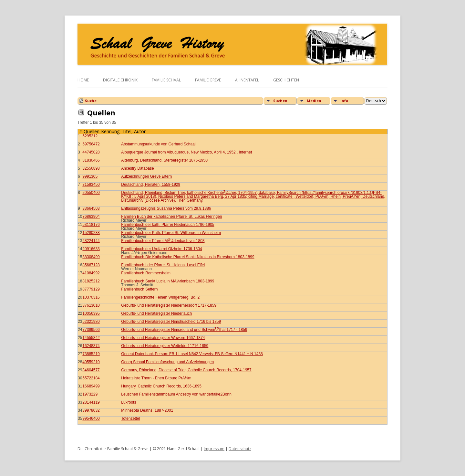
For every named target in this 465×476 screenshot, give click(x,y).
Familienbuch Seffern (139, 289)
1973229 (90, 394)
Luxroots (129, 402)
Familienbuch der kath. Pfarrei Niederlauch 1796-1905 (168, 225)
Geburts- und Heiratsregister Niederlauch (156, 313)
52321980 (91, 322)
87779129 (91, 289)
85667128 (91, 265)
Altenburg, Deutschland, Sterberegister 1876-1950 (164, 160)
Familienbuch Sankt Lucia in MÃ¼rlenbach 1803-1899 (168, 281)
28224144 (91, 241)
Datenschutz (240, 449)
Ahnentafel (247, 80)
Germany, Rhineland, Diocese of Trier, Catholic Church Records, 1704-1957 (186, 370)
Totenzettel (130, 418)
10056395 (91, 313)
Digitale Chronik (120, 80)
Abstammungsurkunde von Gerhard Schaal (158, 144)
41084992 (91, 273)
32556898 (91, 168)
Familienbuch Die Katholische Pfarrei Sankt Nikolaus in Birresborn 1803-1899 (188, 257)
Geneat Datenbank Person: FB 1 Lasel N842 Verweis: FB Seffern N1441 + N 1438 (192, 354)
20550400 (91, 193)
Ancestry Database (137, 168)
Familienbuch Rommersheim (146, 273)
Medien (314, 101)
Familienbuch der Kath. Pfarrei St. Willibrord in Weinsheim (171, 233)
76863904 (91, 217)
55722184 (91, 378)
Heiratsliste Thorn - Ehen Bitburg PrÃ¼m (156, 378)
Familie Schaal (166, 80)
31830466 (91, 160)
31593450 (91, 185)
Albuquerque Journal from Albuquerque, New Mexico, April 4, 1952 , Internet (186, 152)
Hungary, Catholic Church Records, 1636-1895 (161, 386)
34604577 (91, 370)
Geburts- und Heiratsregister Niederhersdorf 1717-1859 (169, 305)
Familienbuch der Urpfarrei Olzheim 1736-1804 (161, 249)
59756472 (91, 144)
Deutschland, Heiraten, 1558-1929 (151, 185)
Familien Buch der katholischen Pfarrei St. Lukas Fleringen (171, 217)
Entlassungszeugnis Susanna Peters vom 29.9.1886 (166, 208)
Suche (91, 101)
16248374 (91, 346)
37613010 (91, 305)
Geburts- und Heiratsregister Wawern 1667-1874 (163, 338)
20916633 (91, 249)
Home (83, 80)
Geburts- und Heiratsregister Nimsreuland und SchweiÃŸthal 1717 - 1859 (184, 330)
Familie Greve (208, 80)
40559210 (91, 362)
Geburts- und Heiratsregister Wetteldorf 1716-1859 (165, 346)
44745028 (91, 152)
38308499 (91, 257)
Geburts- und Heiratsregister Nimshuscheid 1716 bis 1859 (171, 322)
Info (344, 101)
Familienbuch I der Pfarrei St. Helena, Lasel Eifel (163, 265)
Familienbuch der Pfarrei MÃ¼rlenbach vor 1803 (163, 241)
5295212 (90, 136)
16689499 (91, 386)
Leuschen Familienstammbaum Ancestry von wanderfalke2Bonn (176, 394)
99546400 (91, 418)
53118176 (91, 225)
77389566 (91, 330)
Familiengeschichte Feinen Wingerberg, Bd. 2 (160, 297)
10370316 (91, 297)
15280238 (91, 233)
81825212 (91, 281)
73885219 (91, 354)
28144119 (91, 402)
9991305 (90, 176)
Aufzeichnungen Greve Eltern (146, 176)
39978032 (91, 410)
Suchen (280, 101)
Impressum (214, 449)
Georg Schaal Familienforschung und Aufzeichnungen (167, 362)
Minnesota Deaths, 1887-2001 (147, 410)
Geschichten (286, 80)
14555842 (91, 338)
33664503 (91, 208)
